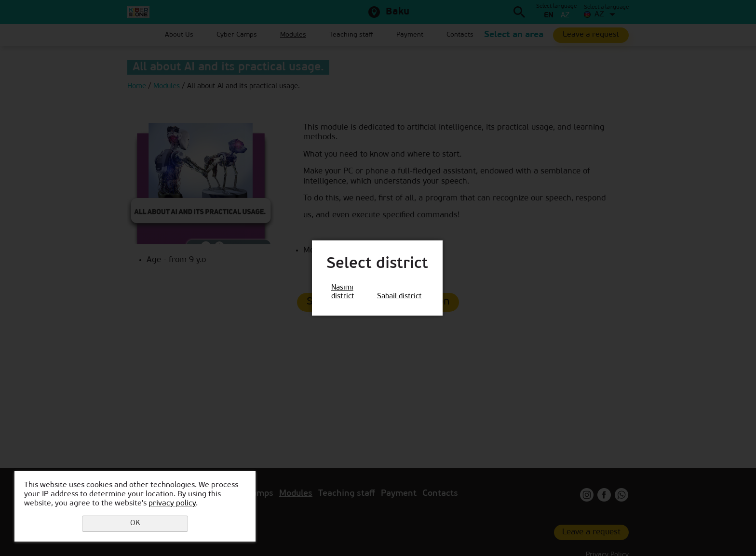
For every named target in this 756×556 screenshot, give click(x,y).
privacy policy (172, 503)
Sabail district (399, 297)
